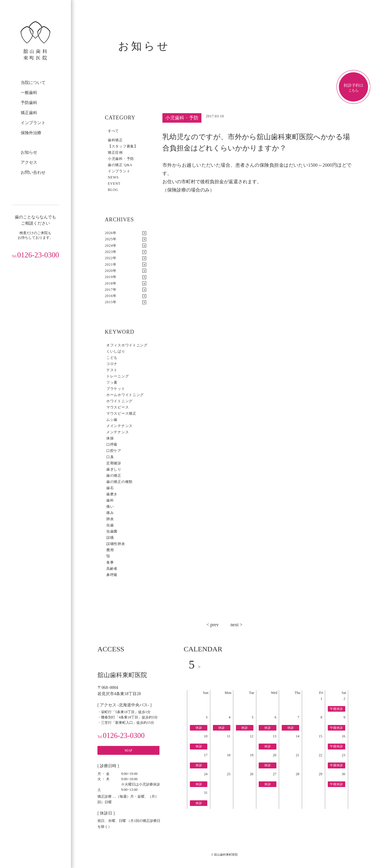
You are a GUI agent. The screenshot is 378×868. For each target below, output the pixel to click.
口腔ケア (114, 451)
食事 (110, 562)
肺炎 (110, 519)
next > (236, 625)
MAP (128, 750)
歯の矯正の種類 (119, 482)
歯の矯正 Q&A (120, 165)
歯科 (110, 500)
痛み (110, 513)
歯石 (110, 488)
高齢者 (112, 569)
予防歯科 (29, 103)
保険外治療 (31, 133)
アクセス (29, 162)
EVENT (114, 184)
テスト (112, 370)
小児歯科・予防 (121, 159)
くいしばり (116, 351)
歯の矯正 (114, 476)
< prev (212, 625)
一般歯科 (29, 93)
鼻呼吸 (112, 575)
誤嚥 (110, 538)
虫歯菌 (112, 531)
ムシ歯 (112, 420)
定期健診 (114, 463)
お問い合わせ (33, 172)
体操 (110, 438)
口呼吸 (112, 444)
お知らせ (29, 152)
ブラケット (116, 389)
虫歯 (110, 525)
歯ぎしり (114, 469)
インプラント (33, 123)
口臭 (110, 457)
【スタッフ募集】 (123, 146)
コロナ (112, 364)
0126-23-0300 (35, 255)
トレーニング (118, 376)
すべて (113, 131)
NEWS (113, 177)
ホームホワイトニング (125, 395)
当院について (33, 83)
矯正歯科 (29, 113)
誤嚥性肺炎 (116, 544)
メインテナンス (119, 426)
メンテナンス (118, 432)
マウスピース (118, 407)
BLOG (113, 190)
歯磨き (112, 494)
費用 (110, 550)
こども (112, 358)
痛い (110, 507)
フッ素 (112, 382)
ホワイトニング (119, 401)
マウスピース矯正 (121, 413)
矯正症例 (115, 152)
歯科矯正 (115, 140)
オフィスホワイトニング (127, 345)
